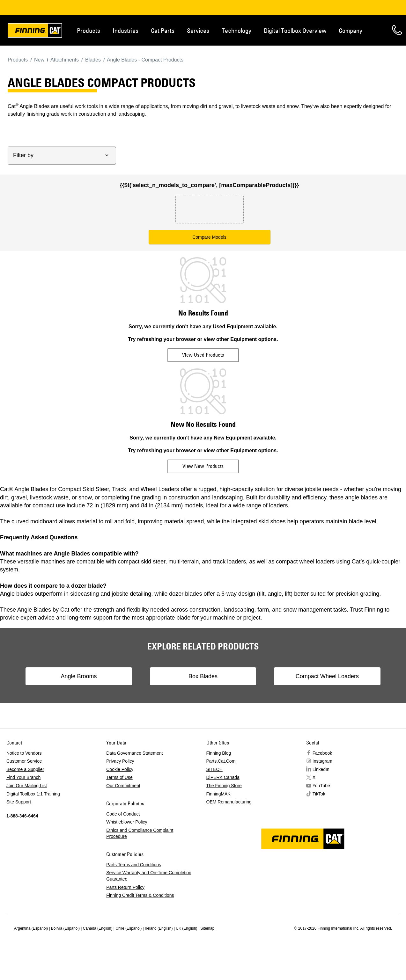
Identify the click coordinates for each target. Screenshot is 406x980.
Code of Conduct (123, 814)
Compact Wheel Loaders (323, 676)
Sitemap (207, 928)
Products (89, 30)
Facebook (322, 753)
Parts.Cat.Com (221, 761)
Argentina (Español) (31, 928)
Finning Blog (219, 753)
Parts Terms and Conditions (134, 865)
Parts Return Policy (125, 887)
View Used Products (203, 355)
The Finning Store (224, 786)
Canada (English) (98, 928)
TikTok (319, 794)
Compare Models (209, 237)
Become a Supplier (25, 769)
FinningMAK (218, 794)
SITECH (214, 769)
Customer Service (24, 761)
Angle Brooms (83, 676)
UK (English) (186, 928)
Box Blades (203, 676)
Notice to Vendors (24, 753)
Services (198, 30)
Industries (125, 30)
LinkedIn (321, 769)
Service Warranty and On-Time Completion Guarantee (149, 876)
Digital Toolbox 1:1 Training (33, 794)
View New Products (203, 466)
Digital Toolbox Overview (295, 30)
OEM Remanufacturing (229, 802)
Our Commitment (123, 786)
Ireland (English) (159, 928)
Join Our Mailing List (27, 786)
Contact (397, 30)
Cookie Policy (120, 769)
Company (351, 30)
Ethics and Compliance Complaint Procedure (140, 833)
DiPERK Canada (223, 777)
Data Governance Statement (134, 753)
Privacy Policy (120, 761)
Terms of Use (119, 777)
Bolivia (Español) (65, 928)
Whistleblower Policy (127, 822)
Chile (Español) (129, 928)
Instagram (322, 761)
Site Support (19, 802)
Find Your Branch (23, 777)
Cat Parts (163, 30)
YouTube (321, 786)
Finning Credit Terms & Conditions (140, 895)
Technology (236, 30)
